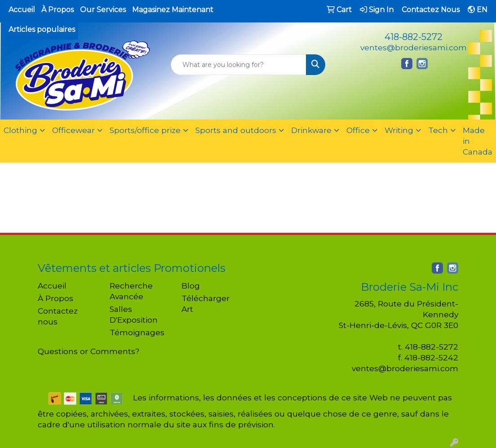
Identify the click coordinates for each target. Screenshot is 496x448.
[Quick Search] (239, 65)
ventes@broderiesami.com (414, 47)
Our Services (103, 10)
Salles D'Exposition (134, 314)
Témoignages (137, 332)
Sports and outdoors (236, 130)
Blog (191, 286)
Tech (438, 130)
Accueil (22, 10)
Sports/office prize (145, 130)
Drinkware (311, 130)
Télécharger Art (206, 304)
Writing (399, 130)
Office (358, 130)
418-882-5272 (414, 37)
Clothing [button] (20, 130)
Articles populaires (42, 29)
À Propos (58, 10)
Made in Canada (478, 141)
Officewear (73, 130)
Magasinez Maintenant (173, 10)
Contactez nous (58, 316)
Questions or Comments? (89, 351)
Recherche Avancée (131, 291)
